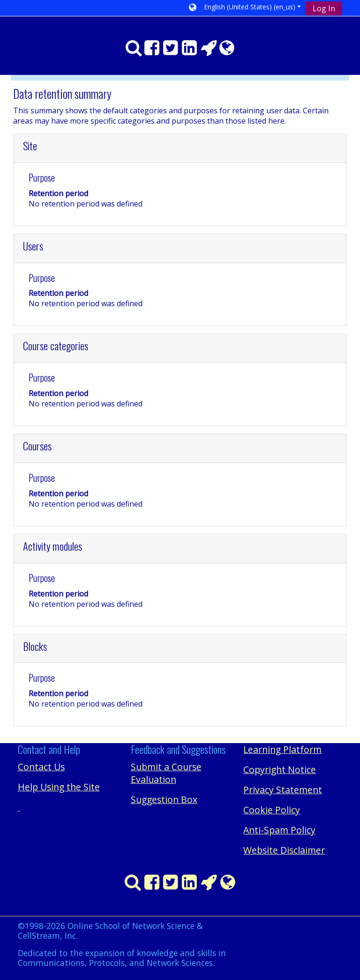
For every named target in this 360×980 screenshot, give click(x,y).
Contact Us (41, 767)
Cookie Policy (272, 810)
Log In (324, 8)
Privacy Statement (283, 790)
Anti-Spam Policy (279, 830)
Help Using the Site (59, 787)
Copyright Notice (280, 770)
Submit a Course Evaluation (166, 773)
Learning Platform (282, 749)
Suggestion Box (164, 799)
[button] (245, 8)
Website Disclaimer (284, 850)
